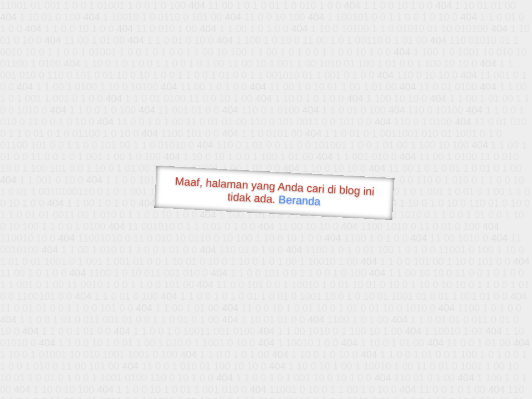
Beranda (300, 200)
